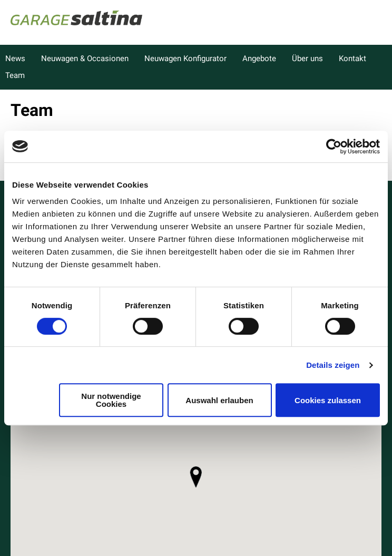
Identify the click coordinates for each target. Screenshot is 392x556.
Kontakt (352, 58)
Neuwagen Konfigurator (185, 58)
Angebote (259, 58)
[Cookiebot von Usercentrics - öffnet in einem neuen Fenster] (334, 147)
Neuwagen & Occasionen (85, 58)
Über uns (307, 58)
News (15, 58)
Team (15, 75)
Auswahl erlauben (219, 400)
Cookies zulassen (328, 400)
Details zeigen (333, 365)
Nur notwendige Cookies (111, 400)
